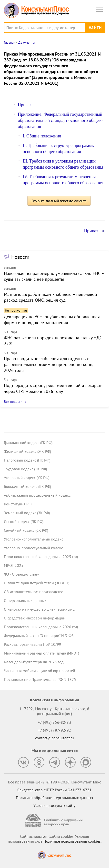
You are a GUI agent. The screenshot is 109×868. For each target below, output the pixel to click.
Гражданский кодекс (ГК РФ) (28, 443)
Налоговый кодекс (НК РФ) (27, 460)
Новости (20, 257)
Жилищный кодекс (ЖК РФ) (27, 451)
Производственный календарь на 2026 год (41, 627)
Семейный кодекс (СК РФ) (26, 530)
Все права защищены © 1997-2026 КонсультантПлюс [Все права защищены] (54, 782)
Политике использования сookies (72, 841)
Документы (26, 43)
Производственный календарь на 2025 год (41, 557)
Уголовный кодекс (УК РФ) (27, 478)
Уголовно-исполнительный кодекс (34, 539)
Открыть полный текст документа (59, 201)
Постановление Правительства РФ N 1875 (40, 679)
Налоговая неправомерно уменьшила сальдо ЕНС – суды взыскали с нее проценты (54, 276)
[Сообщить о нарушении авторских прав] (55, 820)
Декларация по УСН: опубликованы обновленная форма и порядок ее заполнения (52, 320)
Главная (10, 43)
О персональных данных (25, 600)
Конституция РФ (18, 504)
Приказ (25, 105)
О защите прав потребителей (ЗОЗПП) (37, 583)
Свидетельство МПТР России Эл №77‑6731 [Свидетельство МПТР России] (54, 790)
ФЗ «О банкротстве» (21, 574)
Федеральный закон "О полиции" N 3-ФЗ (39, 636)
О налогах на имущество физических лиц (39, 609)
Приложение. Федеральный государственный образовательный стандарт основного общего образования (60, 120)
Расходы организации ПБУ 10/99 (33, 644)
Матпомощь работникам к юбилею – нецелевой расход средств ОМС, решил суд (50, 297)
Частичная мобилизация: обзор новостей (40, 671)
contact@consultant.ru (55, 738)
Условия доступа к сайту (54, 805)
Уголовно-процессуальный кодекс (33, 548)
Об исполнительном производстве (34, 592)
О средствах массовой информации (35, 618)
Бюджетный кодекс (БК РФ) (27, 486)
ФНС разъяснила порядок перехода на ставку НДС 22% (53, 341)
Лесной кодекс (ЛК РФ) (24, 521)
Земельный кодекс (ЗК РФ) (27, 513)
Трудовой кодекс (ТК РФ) (25, 469)
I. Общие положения (42, 136)
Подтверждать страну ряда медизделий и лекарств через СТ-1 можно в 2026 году (53, 388)
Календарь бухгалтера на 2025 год (34, 662)
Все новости (13, 402)
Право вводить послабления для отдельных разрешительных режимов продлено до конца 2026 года (49, 364)
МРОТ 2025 (14, 565)
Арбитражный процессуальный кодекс (37, 495)
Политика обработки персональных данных (54, 798)
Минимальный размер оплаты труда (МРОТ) (41, 653)
